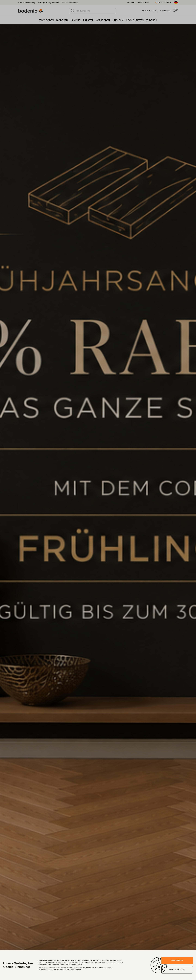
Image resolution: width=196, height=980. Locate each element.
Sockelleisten (135, 20)
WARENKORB (166, 11)
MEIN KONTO (148, 11)
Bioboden (62, 20)
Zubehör (152, 20)
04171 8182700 (165, 3)
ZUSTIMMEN (177, 960)
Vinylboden (46, 20)
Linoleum (118, 20)
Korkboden (103, 20)
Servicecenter (143, 2)
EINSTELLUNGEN (177, 970)
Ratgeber (131, 2)
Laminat (76, 20)
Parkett (88, 20)
